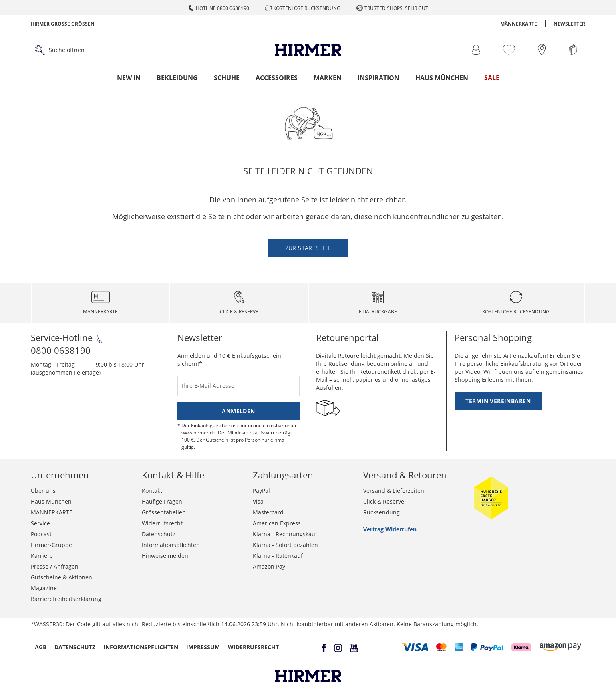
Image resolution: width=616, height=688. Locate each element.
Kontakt (152, 491)
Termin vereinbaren (498, 401)
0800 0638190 (61, 350)
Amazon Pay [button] (269, 566)
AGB (41, 647)
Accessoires (277, 78)
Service (40, 523)
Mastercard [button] (268, 512)
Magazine (44, 588)
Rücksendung (381, 512)
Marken (328, 78)
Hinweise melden (165, 556)
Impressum (203, 647)
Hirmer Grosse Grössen (63, 24)
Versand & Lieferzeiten (394, 491)
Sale (492, 78)
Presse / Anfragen (55, 566)
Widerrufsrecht (162, 523)
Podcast (41, 534)
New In (129, 78)
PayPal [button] (261, 491)
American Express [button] (277, 523)
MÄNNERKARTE (519, 24)
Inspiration (378, 78)
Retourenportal (347, 337)
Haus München (442, 78)
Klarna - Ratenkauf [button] (278, 556)
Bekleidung (177, 78)
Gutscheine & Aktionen (61, 577)
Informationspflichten (171, 545)
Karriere (42, 556)
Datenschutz (159, 534)
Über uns (43, 491)
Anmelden (238, 411)
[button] (415, 647)
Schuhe (227, 78)
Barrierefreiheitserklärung (66, 599)
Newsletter (569, 24)
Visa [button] (258, 501)
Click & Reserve (384, 501)
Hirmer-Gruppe (51, 545)
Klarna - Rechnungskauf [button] (285, 534)
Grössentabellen (164, 512)
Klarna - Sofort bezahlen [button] (285, 545)
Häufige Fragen (162, 501)
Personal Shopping (493, 337)
